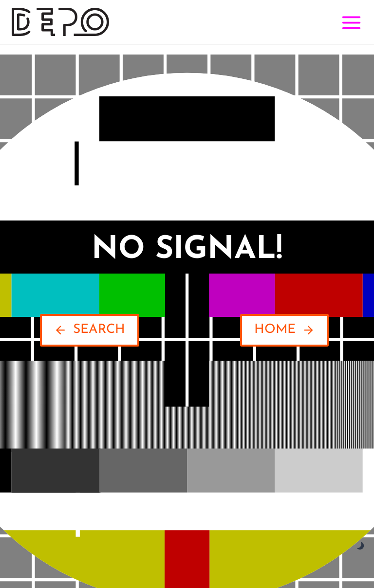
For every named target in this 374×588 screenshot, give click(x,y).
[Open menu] (349, 22)
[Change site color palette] (361, 546)
